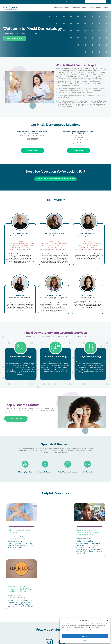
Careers (78, 2)
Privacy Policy (85, 641)
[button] (107, 620)
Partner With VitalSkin (67, 2)
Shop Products (88, 8)
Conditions (21, 624)
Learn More (33, 150)
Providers (76, 8)
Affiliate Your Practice (42, 627)
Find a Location (102, 8)
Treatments (38, 624)
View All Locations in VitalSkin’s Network (56, 179)
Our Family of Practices (51, 2)
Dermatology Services (62, 8)
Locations (55, 624)
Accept (85, 636)
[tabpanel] (21, 363)
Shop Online (16, 418)
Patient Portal (38, 2)
